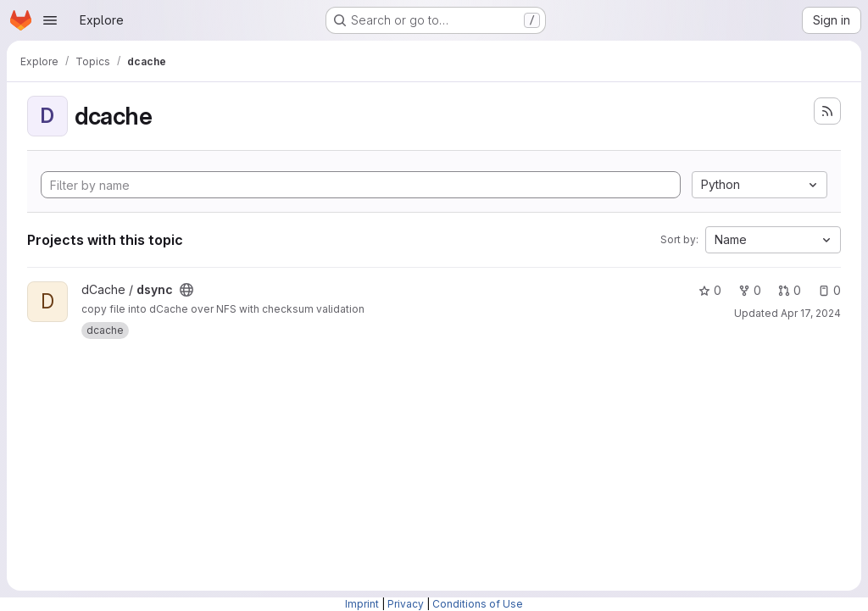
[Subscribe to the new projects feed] (827, 111)
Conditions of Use (478, 604)
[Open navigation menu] (50, 20)
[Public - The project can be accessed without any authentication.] (186, 290)
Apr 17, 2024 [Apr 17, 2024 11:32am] (811, 313)
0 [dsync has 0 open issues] (829, 290)
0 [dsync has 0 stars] (710, 290)
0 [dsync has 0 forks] (750, 290)
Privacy (406, 604)
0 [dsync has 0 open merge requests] (790, 290)
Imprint (362, 604)
